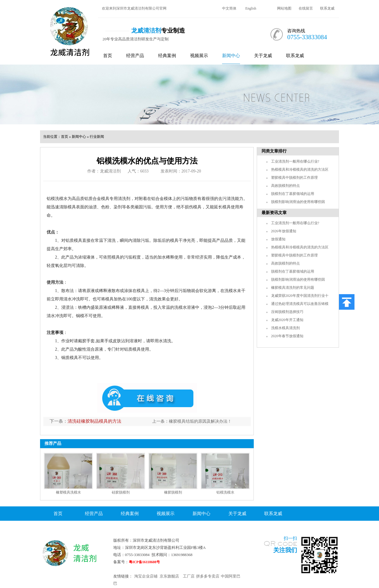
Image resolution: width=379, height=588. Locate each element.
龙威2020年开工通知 (287, 320)
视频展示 (199, 56)
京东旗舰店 (169, 576)
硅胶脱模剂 (121, 492)
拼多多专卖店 (208, 576)
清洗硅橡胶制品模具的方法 (94, 421)
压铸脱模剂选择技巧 (287, 312)
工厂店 (189, 576)
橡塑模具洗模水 (68, 492)
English (251, 8)
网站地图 (284, 8)
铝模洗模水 (225, 492)
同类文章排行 (274, 151)
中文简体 (229, 8)
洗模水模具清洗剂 (285, 328)
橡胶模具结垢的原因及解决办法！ (200, 421)
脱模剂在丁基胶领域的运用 (293, 194)
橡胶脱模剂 (173, 492)
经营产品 (135, 56)
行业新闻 (97, 137)
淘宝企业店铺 (146, 576)
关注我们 (285, 550)
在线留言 (306, 8)
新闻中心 (231, 56)
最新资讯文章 (274, 213)
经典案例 (167, 56)
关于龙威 (263, 56)
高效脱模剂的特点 (285, 186)
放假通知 (278, 239)
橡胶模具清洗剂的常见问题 (293, 288)
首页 (108, 56)
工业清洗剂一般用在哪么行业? (295, 161)
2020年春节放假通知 (287, 336)
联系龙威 (327, 8)
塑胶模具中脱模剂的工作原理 (294, 178)
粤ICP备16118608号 (144, 562)
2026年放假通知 (284, 231)
